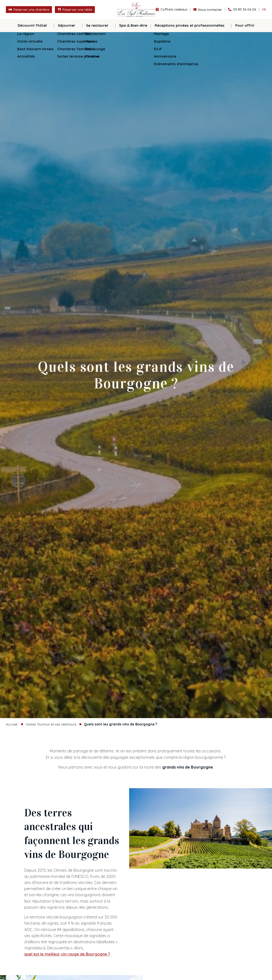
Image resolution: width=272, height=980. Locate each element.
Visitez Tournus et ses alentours (51, 724)
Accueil (12, 724)
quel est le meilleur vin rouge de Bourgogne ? (67, 954)
